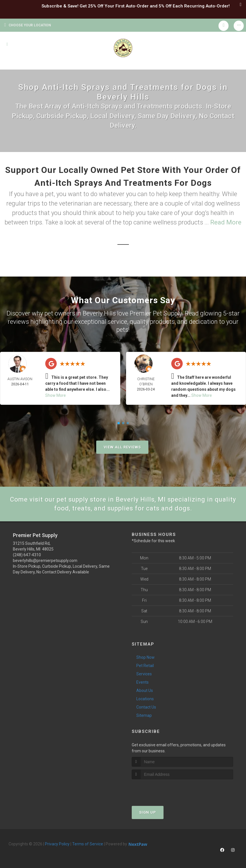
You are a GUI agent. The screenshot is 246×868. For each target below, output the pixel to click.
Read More (226, 222)
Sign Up (148, 812)
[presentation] (162, 790)
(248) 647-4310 (27, 555)
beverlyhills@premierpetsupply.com (45, 561)
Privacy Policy (57, 844)
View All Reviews (122, 447)
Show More (56, 395)
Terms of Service (88, 844)
